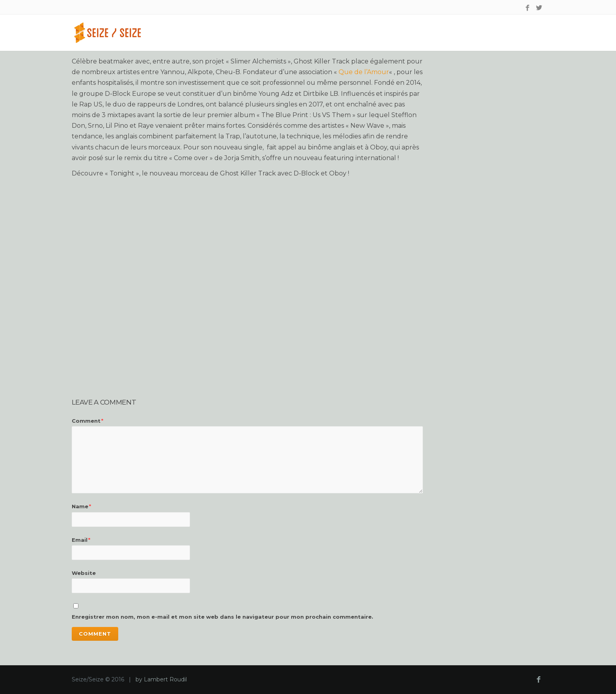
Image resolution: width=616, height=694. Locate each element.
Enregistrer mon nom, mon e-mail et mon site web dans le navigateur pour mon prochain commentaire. (222, 617)
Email (81, 540)
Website (84, 573)
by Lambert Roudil (161, 679)
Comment (87, 421)
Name (81, 506)
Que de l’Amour (364, 72)
